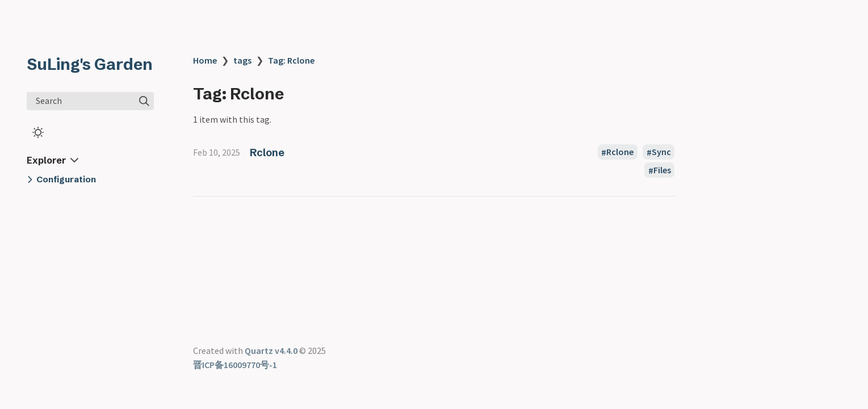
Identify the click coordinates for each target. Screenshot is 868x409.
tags (242, 60)
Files (662, 170)
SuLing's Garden (90, 64)
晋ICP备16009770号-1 (235, 365)
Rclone (267, 153)
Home (205, 60)
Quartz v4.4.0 (271, 350)
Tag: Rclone (291, 60)
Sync (661, 152)
